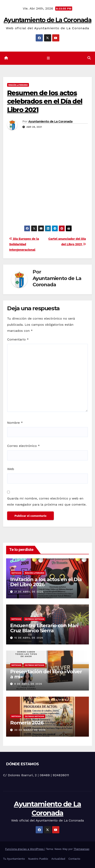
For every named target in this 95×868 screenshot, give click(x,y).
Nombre (15, 423)
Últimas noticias (34, 619)
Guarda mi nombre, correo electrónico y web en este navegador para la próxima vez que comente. (47, 501)
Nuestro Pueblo (38, 859)
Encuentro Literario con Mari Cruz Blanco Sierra (44, 628)
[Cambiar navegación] (48, 58)
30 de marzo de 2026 (30, 730)
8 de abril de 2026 (28, 684)
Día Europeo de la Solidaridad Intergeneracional (24, 244)
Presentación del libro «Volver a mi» (46, 674)
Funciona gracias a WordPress (25, 849)
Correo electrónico (23, 446)
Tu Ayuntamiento (14, 859)
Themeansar (81, 849)
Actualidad (58, 859)
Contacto (74, 859)
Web (11, 469)
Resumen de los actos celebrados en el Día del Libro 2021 (45, 101)
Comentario (18, 339)
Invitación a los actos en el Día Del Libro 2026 (46, 582)
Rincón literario (18, 85)
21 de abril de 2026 (29, 592)
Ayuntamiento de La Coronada (47, 20)
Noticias (16, 573)
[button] (89, 58)
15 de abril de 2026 (29, 638)
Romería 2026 (27, 723)
